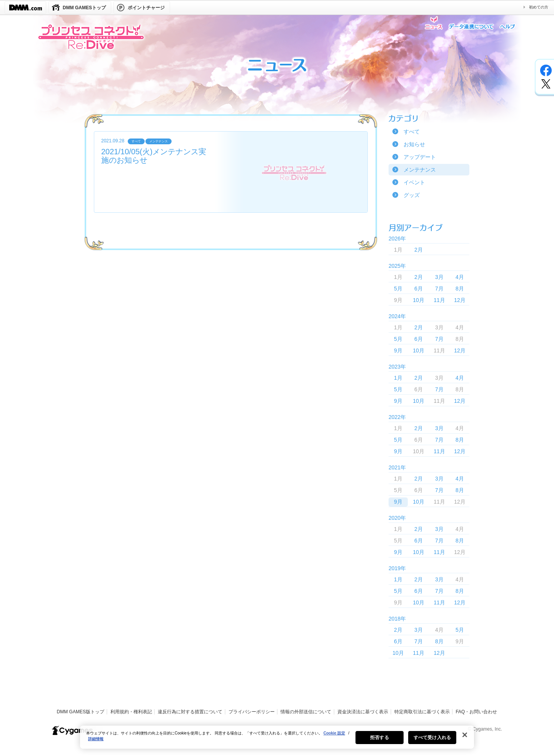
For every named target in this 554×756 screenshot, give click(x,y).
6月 (419, 289)
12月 (460, 300)
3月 (439, 277)
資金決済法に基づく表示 (363, 712)
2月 (419, 250)
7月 (439, 289)
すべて (412, 132)
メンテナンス (420, 170)
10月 (419, 300)
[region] (277, 741)
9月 (398, 350)
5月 (398, 289)
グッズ (412, 195)
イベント (414, 182)
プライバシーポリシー (252, 712)
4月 (460, 277)
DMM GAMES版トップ (81, 712)
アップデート (420, 157)
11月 (439, 300)
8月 (460, 289)
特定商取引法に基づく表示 (422, 712)
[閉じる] (465, 739)
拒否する (379, 742)
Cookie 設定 (334, 737)
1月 (398, 378)
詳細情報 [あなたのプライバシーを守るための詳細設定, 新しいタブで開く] (96, 743)
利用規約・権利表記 (131, 712)
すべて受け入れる (432, 742)
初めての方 (539, 7)
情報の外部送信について (306, 712)
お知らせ (414, 144)
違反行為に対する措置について (190, 712)
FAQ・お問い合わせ (476, 712)
